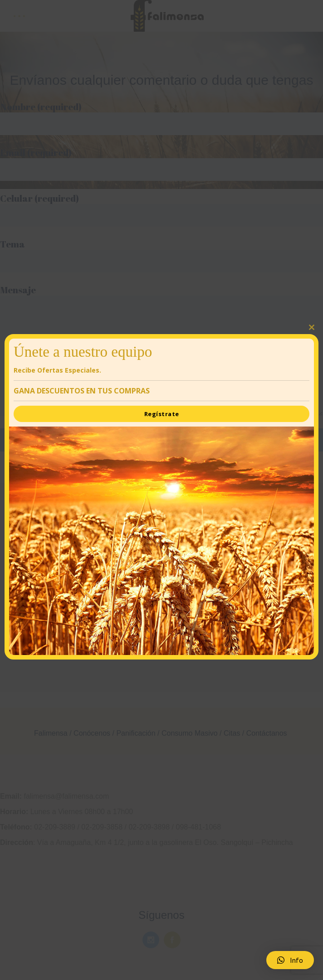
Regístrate (162, 414)
